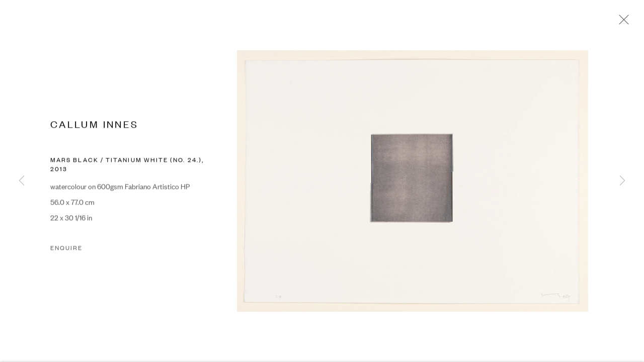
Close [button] (621, 23)
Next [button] (622, 181)
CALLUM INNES (94, 124)
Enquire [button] (66, 248)
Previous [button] (22, 181)
